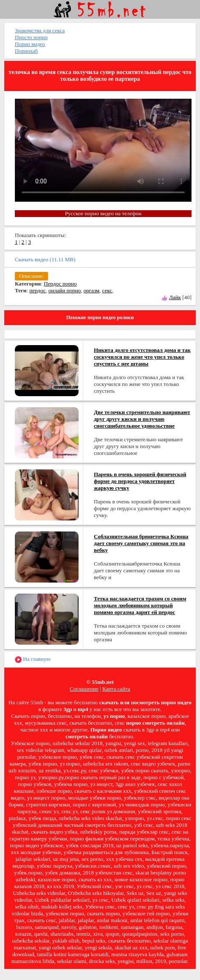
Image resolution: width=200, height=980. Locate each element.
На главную (33, 659)
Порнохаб (26, 51)
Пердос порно (60, 284)
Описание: (31, 276)
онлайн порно (65, 290)
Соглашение (84, 689)
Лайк (175, 297)
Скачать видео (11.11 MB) (45, 259)
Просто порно (31, 37)
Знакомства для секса (40, 30)
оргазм (92, 290)
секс (107, 290)
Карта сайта (116, 689)
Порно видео (30, 44)
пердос (37, 290)
